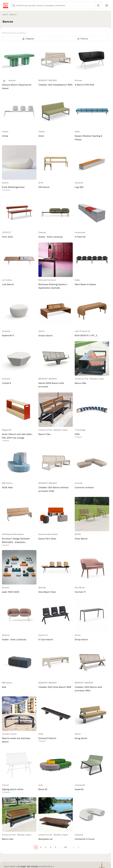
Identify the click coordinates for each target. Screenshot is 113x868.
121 (65, 847)
